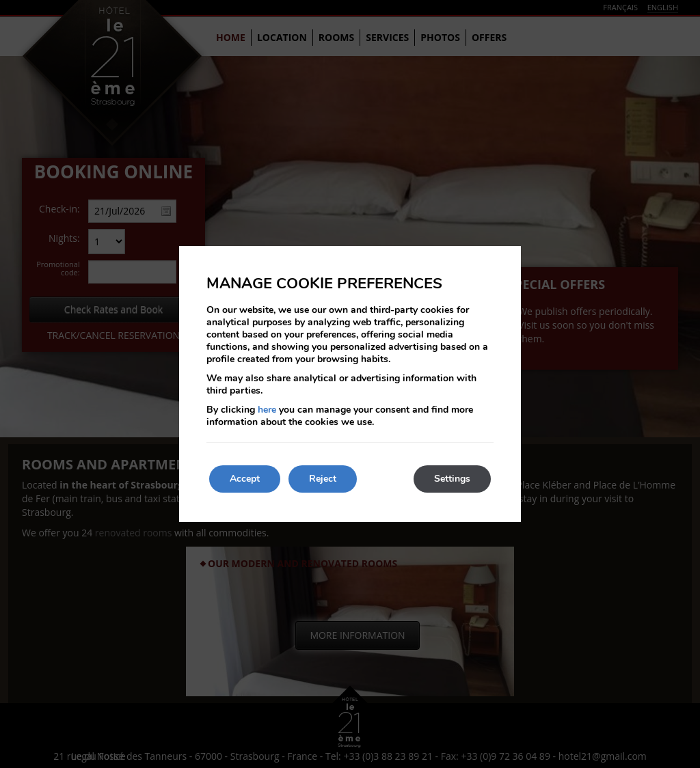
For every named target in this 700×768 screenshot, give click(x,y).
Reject (323, 479)
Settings (452, 479)
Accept (245, 479)
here (267, 410)
